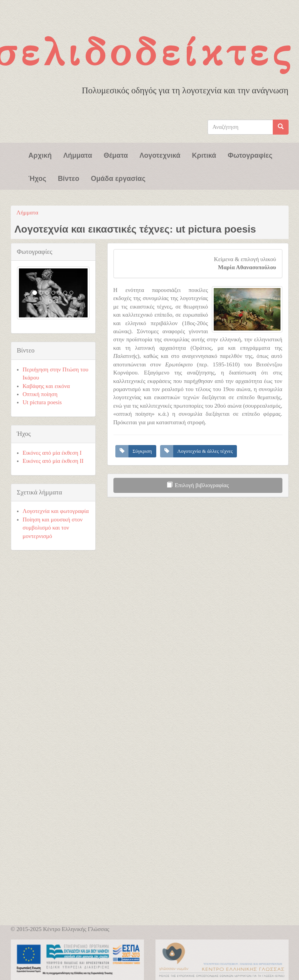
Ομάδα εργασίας (118, 178)
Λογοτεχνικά (160, 155)
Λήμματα (78, 155)
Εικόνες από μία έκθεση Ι (52, 453)
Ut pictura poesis (42, 402)
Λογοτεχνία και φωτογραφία (56, 511)
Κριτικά (204, 155)
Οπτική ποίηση (40, 394)
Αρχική (40, 155)
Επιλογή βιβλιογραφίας (198, 485)
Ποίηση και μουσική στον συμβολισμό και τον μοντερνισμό (53, 528)
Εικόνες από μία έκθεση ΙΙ (53, 461)
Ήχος (37, 178)
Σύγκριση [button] (142, 451)
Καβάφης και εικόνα (46, 386)
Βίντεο (69, 178)
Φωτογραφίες (250, 155)
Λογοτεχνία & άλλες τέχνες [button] (205, 451)
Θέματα (116, 155)
